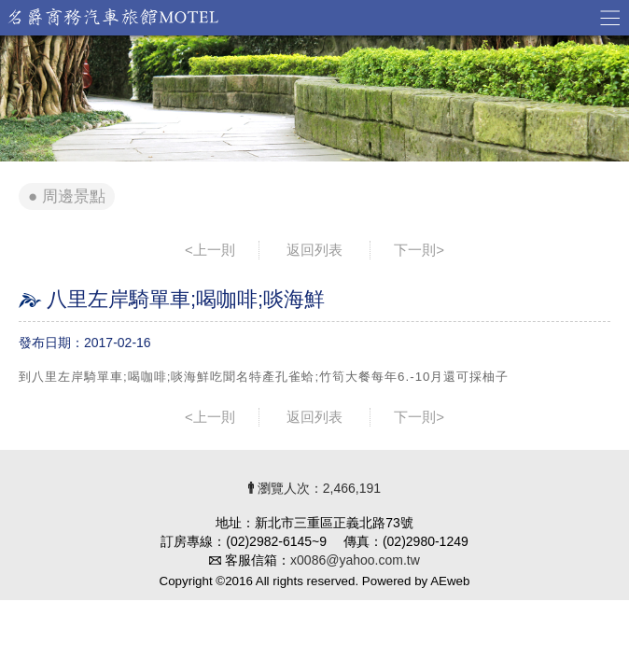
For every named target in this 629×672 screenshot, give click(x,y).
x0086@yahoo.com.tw (355, 560)
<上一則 (210, 250)
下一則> (419, 250)
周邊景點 (74, 196)
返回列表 (314, 250)
